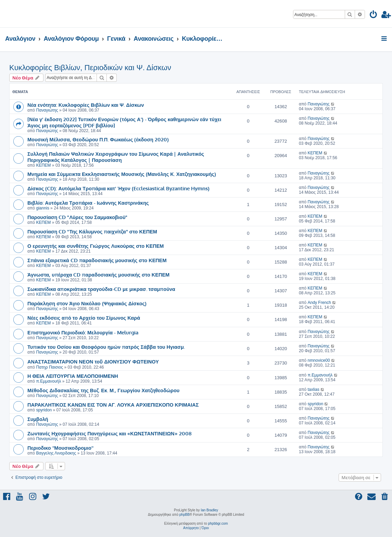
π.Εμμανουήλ (48, 381)
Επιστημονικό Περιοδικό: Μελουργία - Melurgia (83, 332)
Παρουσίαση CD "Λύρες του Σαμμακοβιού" (77, 217)
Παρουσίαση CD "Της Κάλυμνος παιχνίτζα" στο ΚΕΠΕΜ (92, 231)
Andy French (319, 303)
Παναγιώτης (47, 110)
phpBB (185, 515)
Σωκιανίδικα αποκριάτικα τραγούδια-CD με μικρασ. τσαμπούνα (101, 289)
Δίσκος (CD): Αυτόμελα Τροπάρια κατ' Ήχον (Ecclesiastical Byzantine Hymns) (118, 188)
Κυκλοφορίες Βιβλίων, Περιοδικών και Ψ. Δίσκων (90, 68)
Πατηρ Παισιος (49, 367)
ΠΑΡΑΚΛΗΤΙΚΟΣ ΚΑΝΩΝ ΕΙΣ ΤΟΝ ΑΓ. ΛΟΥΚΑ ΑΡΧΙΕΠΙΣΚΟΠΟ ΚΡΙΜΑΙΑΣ (113, 405)
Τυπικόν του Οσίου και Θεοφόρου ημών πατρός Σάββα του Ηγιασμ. (106, 347)
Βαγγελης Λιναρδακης (56, 453)
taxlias (313, 389)
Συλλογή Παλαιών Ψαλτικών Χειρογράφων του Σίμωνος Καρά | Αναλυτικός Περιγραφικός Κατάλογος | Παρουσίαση (116, 157)
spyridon (44, 410)
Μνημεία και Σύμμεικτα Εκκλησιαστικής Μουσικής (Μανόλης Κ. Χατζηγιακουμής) (122, 174)
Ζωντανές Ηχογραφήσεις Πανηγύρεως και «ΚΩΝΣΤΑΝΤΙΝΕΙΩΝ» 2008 (109, 433)
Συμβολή (38, 419)
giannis (42, 208)
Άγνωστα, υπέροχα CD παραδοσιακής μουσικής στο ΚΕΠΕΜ (98, 274)
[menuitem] (374, 16)
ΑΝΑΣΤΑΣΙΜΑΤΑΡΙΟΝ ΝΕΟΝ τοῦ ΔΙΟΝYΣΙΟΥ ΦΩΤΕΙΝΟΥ (93, 361)
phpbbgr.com (218, 523)
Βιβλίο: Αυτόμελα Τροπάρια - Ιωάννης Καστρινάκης (88, 203)
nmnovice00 (319, 360)
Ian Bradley (209, 510)
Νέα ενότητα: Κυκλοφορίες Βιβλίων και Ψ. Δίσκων (86, 105)
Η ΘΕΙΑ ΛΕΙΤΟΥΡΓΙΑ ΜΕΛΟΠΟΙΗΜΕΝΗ (73, 376)
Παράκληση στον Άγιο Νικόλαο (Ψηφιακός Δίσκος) (87, 303)
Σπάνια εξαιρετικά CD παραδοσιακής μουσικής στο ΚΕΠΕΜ (97, 260)
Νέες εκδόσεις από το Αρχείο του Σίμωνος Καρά (84, 318)
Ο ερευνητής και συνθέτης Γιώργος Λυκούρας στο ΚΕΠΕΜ (96, 246)
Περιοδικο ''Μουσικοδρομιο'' (60, 448)
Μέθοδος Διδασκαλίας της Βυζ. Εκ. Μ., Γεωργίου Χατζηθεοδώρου (103, 390)
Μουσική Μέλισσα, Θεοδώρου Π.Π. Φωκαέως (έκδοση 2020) (98, 139)
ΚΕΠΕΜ (43, 165)
